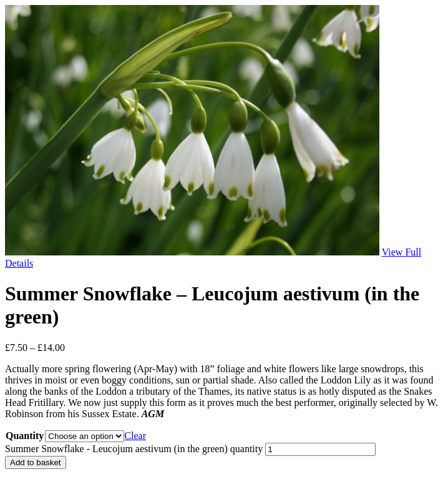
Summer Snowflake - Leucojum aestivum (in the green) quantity (134, 449)
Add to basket (36, 462)
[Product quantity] (320, 449)
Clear (135, 436)
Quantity (25, 436)
